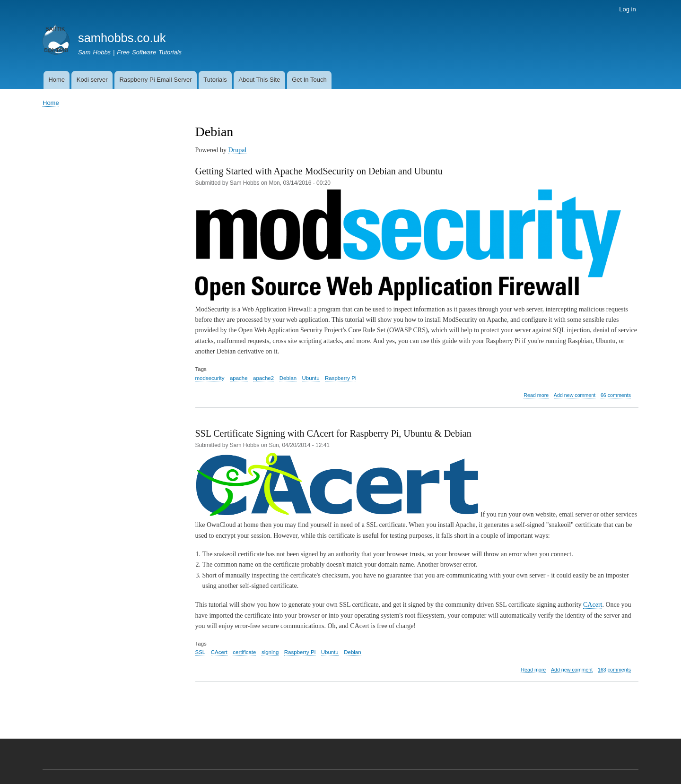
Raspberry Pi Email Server (155, 80)
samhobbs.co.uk (122, 38)
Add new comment (575, 395)
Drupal (238, 150)
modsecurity (210, 378)
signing (270, 652)
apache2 (263, 378)
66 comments (616, 395)
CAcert (593, 605)
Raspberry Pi (340, 378)
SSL (201, 652)
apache (239, 378)
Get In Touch (309, 80)
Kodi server (92, 80)
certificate (244, 652)
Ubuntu (311, 378)
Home (57, 80)
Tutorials (215, 80)
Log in (627, 9)
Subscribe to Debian (199, 712)
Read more (536, 395)
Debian (288, 378)
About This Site (259, 80)
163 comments (614, 670)
